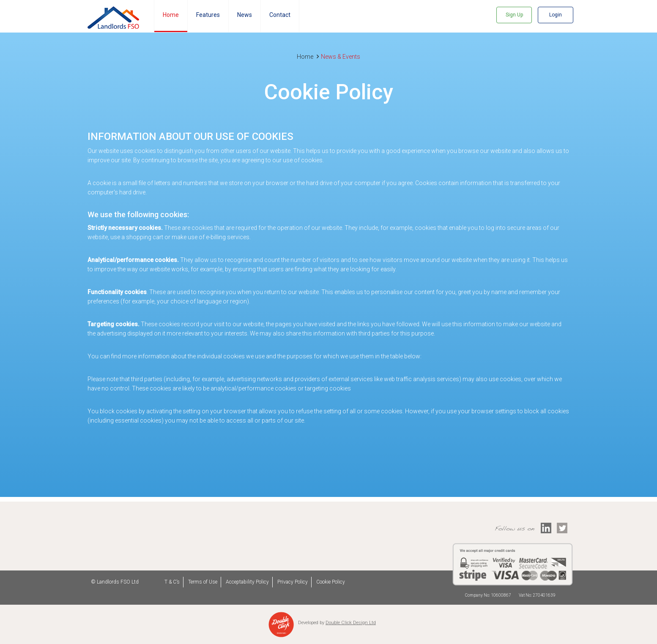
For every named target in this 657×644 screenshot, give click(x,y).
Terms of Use (203, 582)
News (245, 15)
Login (556, 15)
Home (171, 15)
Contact (280, 15)
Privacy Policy (293, 582)
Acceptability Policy (247, 582)
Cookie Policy (331, 582)
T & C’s (172, 582)
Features (208, 15)
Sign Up (514, 15)
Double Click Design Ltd (351, 623)
